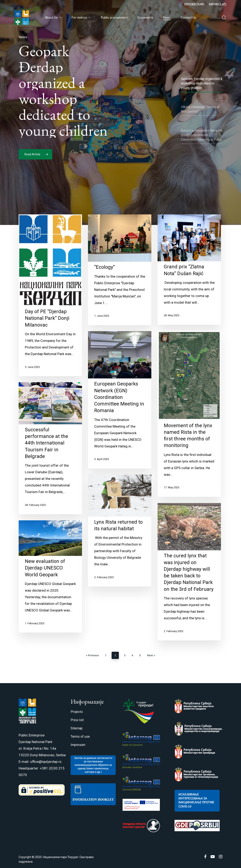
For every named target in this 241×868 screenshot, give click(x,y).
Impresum (78, 745)
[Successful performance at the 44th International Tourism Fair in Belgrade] (50, 460)
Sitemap (77, 728)
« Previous (92, 655)
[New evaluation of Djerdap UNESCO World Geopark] (50, 588)
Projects (77, 712)
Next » (151, 655)
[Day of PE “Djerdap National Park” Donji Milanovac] (50, 307)
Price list (77, 720)
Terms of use (80, 737)
